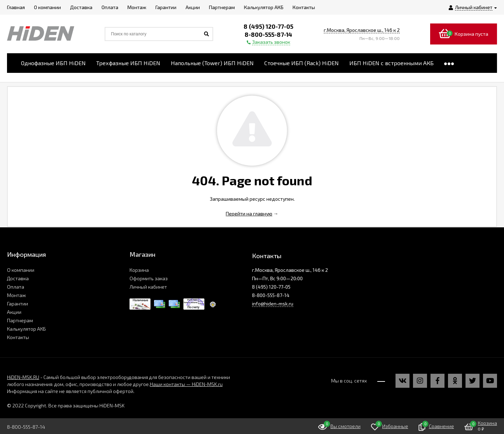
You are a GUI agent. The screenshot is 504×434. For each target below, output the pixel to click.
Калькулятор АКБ (26, 329)
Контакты (18, 337)
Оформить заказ (149, 278)
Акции (14, 312)
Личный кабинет (148, 287)
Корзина (139, 270)
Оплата (16, 287)
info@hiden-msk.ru (273, 304)
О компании (21, 270)
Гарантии (17, 304)
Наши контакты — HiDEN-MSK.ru (186, 384)
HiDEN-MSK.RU (23, 377)
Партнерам (20, 320)
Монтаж (16, 295)
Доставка (18, 278)
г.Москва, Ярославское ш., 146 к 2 (362, 30)
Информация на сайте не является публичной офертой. (71, 391)
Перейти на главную (249, 213)
